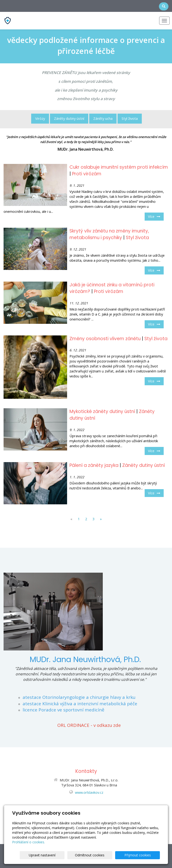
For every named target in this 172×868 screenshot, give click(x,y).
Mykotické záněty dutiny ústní (102, 411)
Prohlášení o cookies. (29, 842)
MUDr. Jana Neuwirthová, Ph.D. (85, 659)
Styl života (130, 118)
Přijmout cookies (142, 855)
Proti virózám (87, 174)
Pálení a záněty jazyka (94, 465)
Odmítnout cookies (103, 855)
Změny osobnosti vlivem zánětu (105, 339)
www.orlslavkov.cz (89, 792)
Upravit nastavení (63, 855)
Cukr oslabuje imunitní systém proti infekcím (119, 167)
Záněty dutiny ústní (69, 118)
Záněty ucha (103, 118)
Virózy (40, 118)
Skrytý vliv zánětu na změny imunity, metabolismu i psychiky (109, 234)
